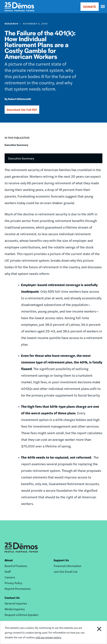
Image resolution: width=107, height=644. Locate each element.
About (9, 560)
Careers (10, 577)
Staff (8, 572)
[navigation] (103, 7)
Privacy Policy (13, 583)
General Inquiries (16, 603)
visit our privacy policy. (49, 637)
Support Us (61, 560)
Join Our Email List (65, 572)
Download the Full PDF (22, 110)
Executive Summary (16, 145)
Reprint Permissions (18, 589)
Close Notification (96, 632)
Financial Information (67, 566)
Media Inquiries (15, 609)
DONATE (90, 7)
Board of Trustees (16, 566)
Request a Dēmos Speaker (22, 615)
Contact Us (12, 598)
